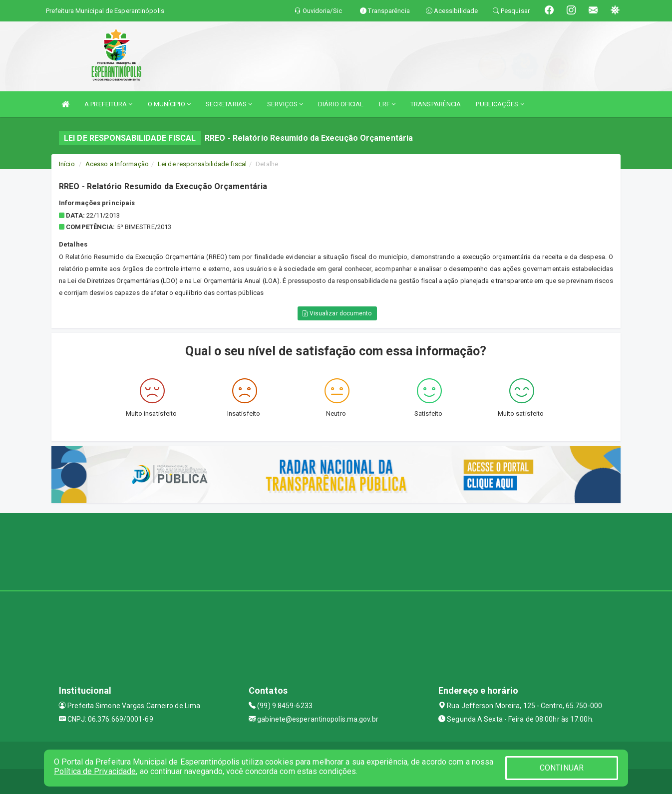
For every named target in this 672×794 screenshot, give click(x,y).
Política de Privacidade (95, 771)
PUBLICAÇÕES (500, 104)
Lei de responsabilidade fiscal (202, 164)
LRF (387, 104)
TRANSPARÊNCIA (436, 104)
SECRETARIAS (229, 104)
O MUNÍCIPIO (169, 104)
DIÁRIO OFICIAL (341, 104)
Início (67, 164)
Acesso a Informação (117, 164)
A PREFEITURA (108, 104)
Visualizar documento (337, 313)
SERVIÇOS (285, 104)
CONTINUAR (562, 768)
